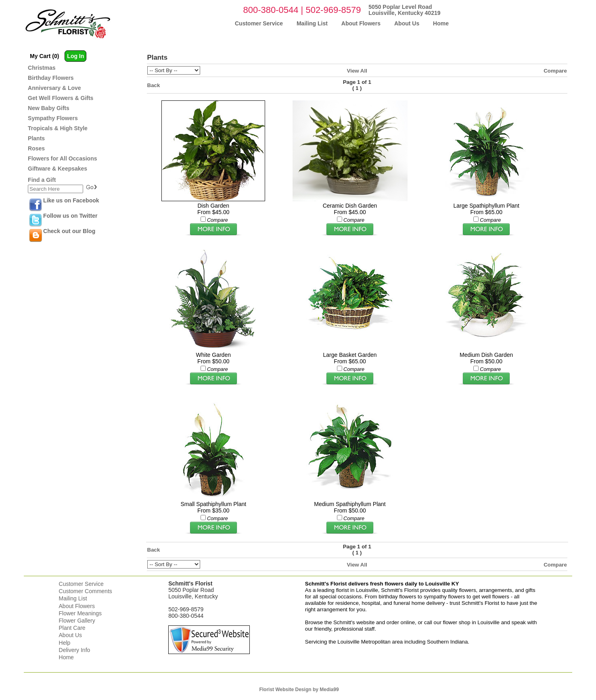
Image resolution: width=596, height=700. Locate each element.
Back (154, 85)
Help (65, 643)
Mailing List (73, 598)
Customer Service (81, 584)
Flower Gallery (77, 621)
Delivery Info (75, 650)
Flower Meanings (81, 613)
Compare (555, 71)
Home (66, 657)
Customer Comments (86, 591)
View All (357, 71)
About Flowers (77, 606)
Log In (75, 56)
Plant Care (72, 628)
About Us (71, 635)
